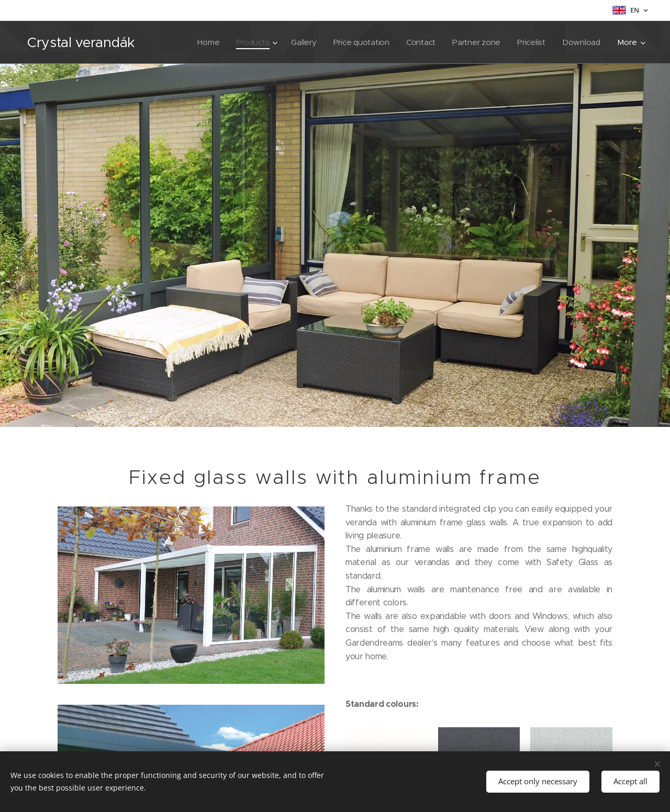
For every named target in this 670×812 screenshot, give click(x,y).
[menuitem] (203, 42)
